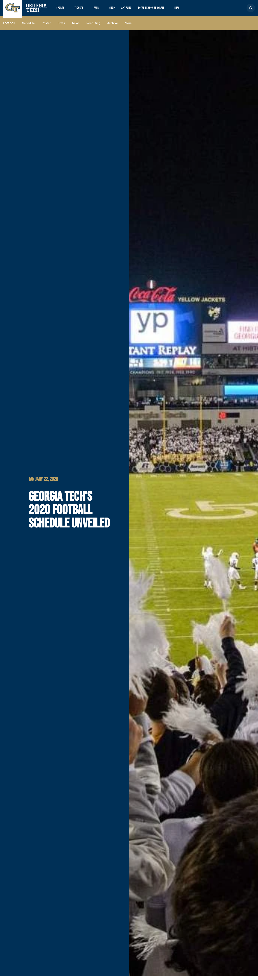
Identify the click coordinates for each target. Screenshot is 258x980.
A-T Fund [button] (134, 10)
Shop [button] (119, 10)
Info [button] (191, 10)
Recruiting (93, 27)
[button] (251, 10)
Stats (61, 27)
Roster (46, 27)
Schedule (28, 27)
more (128, 27)
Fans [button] (101, 10)
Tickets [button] (82, 10)
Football (9, 27)
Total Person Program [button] (162, 10)
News (76, 27)
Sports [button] (61, 10)
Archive (112, 27)
